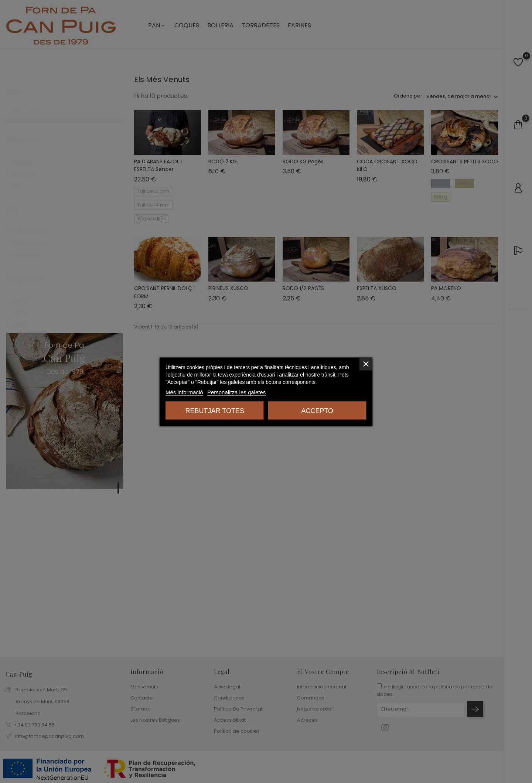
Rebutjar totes (215, 411)
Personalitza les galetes (236, 392)
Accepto (317, 411)
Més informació (184, 392)
